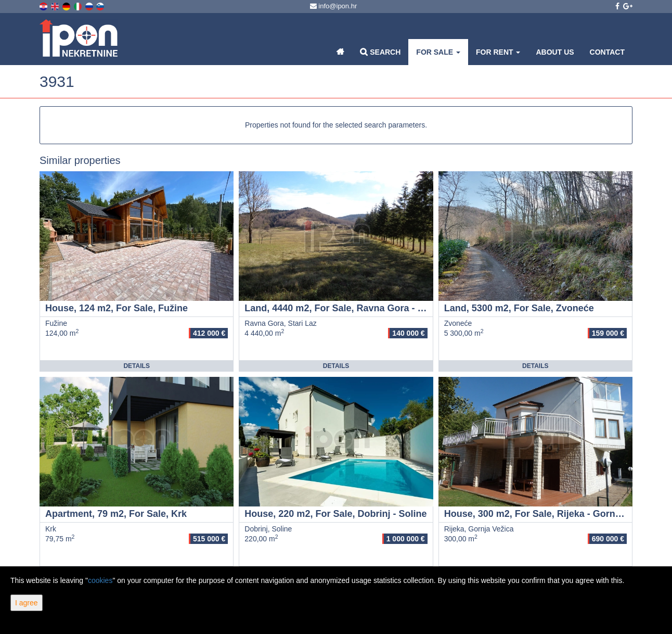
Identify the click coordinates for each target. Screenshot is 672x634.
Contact (607, 52)
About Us (555, 52)
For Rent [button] (498, 52)
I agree (27, 603)
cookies (100, 580)
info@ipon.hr (334, 6)
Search (380, 52)
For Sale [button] (438, 52)
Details (136, 366)
